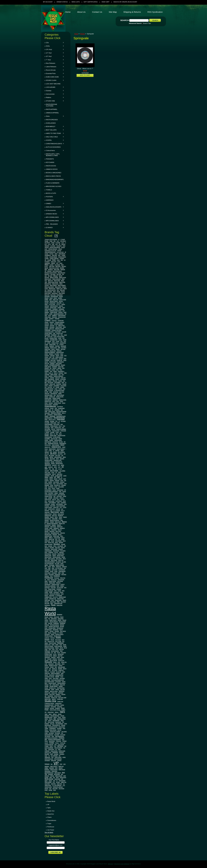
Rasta (53, 605)
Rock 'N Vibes (53, 643)
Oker (49, 568)
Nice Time (47, 560)
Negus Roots (48, 557)
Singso (52, 667)
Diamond (59, 351)
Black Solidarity (62, 285)
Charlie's (51, 319)
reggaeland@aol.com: (56, 845)
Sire (56, 667)
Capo (63, 307)
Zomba (50, 790)
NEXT (64, 559)
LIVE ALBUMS (54, 87)
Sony (50, 678)
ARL (62, 260)
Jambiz (53, 462)
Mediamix (62, 528)
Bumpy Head (63, 300)
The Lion (52, 724)
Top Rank (57, 735)
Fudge (60, 389)
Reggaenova (60, 628)
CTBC (49, 343)
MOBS (63, 539)
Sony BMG (56, 678)
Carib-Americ (48, 309)
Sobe (64, 672)
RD (49, 618)
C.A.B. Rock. (52, 304)
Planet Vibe (52, 583)
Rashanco (47, 605)
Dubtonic (52, 363)
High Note (53, 423)
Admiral (47, 247)
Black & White (54, 277)
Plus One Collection (50, 586)
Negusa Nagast (57, 557)
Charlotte (57, 319)
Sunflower (47, 707)
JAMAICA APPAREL (52, 113)
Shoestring (51, 664)
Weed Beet (54, 771)
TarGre (64, 717)
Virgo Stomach (58, 759)
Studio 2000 (48, 699)
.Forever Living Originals (51, 239)
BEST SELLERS (54, 130)
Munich (63, 547)
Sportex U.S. (52, 688)
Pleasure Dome (55, 584)
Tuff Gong (60, 746)
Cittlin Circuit (61, 325)
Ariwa (58, 260)
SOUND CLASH (54, 80)
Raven (51, 617)
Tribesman (59, 741)
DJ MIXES (54, 228)
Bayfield (62, 268)
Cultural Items (54, 150)
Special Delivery (61, 683)
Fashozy (47, 378)
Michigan (55, 534)
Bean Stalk (57, 269)
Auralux (51, 265)
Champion (54, 317)
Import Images (48, 437)
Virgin (64, 757)
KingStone (51, 487)
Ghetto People (60, 397)
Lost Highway (59, 504)
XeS (54, 781)
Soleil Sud (47, 673)
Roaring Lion (51, 641)
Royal (61, 648)
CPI (58, 335)
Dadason (52, 346)
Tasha (46, 719)
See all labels (49, 832)
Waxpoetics (48, 771)
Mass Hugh (58, 522)
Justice (51, 477)
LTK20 (65, 507)
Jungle (52, 476)
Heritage (52, 421)
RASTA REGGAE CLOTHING (51, 105)
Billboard (55, 276)
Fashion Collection (58, 376)
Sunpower (53, 707)
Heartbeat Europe (61, 416)
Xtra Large (48, 782)
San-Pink (60, 656)
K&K (58, 477)
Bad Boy (64, 266)
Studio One (50, 701)
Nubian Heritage (60, 565)
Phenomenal (61, 580)
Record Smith (62, 622)
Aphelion (62, 258)
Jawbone (50, 467)
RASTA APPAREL (52, 109)
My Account (48, 2)
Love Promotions (61, 506)
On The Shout (59, 568)
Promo (62, 592)
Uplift (51, 754)
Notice (46, 565)
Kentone (62, 482)
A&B (53, 244)
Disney (57, 355)
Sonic (57, 676)
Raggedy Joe (53, 599)
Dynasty (63, 365)
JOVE (53, 472)
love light (53, 506)
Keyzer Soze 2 (48, 484)
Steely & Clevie (54, 691)
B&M (62, 265)
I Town (57, 432)
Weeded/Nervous (49, 773)
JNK (56, 469)
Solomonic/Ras (59, 675)
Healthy (47, 416)
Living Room (59, 501)
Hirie (64, 426)
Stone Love (54, 693)
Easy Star (61, 367)
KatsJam (57, 480)
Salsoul (55, 656)
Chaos (46, 319)
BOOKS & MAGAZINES (54, 173)
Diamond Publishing (50, 352)
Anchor (46, 257)
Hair (62, 410)
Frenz (56, 389)
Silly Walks (58, 664)
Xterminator (62, 780)
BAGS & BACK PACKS (53, 176)
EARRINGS (50, 200)
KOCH (53, 488)
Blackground (52, 288)
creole (60, 338)
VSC (64, 764)
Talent (50, 714)
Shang (55, 662)
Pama (46, 574)
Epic (57, 370)
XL (57, 781)
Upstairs (62, 754)
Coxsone (54, 335)
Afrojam (59, 250)
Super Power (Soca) (55, 710)
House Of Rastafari (61, 429)
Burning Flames (54, 301)
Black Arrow (63, 277)
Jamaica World (49, 460)
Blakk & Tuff (59, 288)
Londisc (53, 504)
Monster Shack (49, 544)
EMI (63, 368)
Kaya (62, 480)
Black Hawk (57, 281)
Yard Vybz (59, 784)
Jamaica (62, 459)
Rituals (52, 640)
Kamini (56, 479)
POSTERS (54, 197)
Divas (62, 355)
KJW (46, 488)
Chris (51, 324)
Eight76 (54, 368)
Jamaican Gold (57, 460)
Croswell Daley (54, 340)
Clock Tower (59, 327)
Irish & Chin (48, 445)
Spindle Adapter (54, 686)
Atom (61, 263)
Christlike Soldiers (58, 324)
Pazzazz (47, 576)
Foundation (57, 386)
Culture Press (55, 343)
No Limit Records (49, 563)
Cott (54, 333)
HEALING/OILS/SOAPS (54, 207)
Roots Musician (58, 646)
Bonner (63, 292)
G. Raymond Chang (59, 390)
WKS (57, 777)
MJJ (56, 539)
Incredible (47, 439)
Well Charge (58, 773)
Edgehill (47, 368)
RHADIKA (47, 634)
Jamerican (47, 463)
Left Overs (59, 496)
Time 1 (46, 730)
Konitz (54, 490)
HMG (52, 427)
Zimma (46, 788)
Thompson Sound (53, 727)
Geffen (60, 393)
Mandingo (61, 515)
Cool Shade (58, 332)
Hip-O (60, 426)
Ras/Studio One (58, 603)
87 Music (58, 243)
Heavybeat (61, 419)
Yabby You (64, 782)
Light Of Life (48, 499)
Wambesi (52, 768)
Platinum (58, 583)
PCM (51, 576)
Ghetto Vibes (48, 398)
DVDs (54, 46)
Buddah (60, 298)
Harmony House (56, 413)
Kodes (58, 488)
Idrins (51, 434)
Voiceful (59, 760)
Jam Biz (47, 459)
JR (56, 472)
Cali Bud (47, 306)
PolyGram (47, 587)
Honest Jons (58, 427)
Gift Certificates (91, 2)
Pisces (46, 583)
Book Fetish (48, 293)
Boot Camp (62, 293)
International (48, 442)
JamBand (47, 462)
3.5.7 (58, 241)
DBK (59, 348)
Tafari (46, 714)
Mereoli (47, 531)
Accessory (59, 246)
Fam (59, 374)
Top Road (63, 735)
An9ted (63, 255)
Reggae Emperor (55, 625)
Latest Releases (54, 67)
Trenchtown (52, 741)
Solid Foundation (55, 673)
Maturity (59, 525)
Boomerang (55, 293)
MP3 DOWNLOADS (54, 221)
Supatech (57, 708)
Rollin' (57, 645)
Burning (47, 301)
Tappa (55, 717)
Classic (47, 327)
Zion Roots (61, 788)
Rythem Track (48, 654)
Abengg (63, 244)
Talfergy (55, 714)
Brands (83, 34)
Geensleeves (54, 393)
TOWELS (49, 190)
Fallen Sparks (54, 374)
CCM (49, 315)
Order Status (62, 2)
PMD (58, 586)
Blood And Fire (52, 290)
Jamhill (53, 463)
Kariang (52, 480)
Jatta (46, 467)
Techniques (56, 720)
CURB (46, 344)
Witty (51, 777)
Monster (61, 542)
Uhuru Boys (51, 749)
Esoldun (47, 371)
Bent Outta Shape (57, 271)
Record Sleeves (54, 622)
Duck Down (59, 363)
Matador (54, 525)
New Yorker (59, 559)
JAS (59, 465)
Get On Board (60, 395)
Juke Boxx (59, 474)
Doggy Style (54, 359)
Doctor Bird (47, 359)
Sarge (63, 657)
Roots (65, 645)
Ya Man (58, 782)
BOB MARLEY (54, 126)
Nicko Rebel (54, 560)
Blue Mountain (48, 292)
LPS (61, 507)
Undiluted (47, 751)
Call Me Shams (54, 306)
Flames (47, 384)
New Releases (54, 63)
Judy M (54, 474)
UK (56, 749)
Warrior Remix (54, 769)
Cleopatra (52, 327)
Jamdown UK (59, 462)
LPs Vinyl (54, 49)
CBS (46, 315)
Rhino (53, 634)
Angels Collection (54, 258)
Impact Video (53, 435)
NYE (53, 566)
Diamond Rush (60, 352)
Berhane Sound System (51, 273)
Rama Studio (58, 600)
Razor (62, 617)
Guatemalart (61, 408)
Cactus (63, 304)
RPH (50, 649)
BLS (58, 290)
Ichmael (47, 434)
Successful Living (49, 705)
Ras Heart (63, 602)
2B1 (55, 241)
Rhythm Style (57, 636)
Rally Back (47, 600)
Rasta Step (59, 605)
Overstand (54, 573)
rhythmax (47, 638)
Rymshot (63, 652)
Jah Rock (53, 454)
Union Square (54, 751)
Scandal (49, 659)
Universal (55, 752)
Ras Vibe (47, 603)
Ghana (46, 397)
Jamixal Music (59, 463)
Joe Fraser (54, 471)
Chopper (47, 324)
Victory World (58, 757)
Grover (52, 408)
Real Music (54, 618)
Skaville (60, 669)
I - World (47, 432)
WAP (56, 768)
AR (45, 260)
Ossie (56, 571)
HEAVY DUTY (52, 419)
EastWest (55, 367)
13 (59, 239)
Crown (60, 340)
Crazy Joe (50, 336)
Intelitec (51, 440)
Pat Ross (64, 574)
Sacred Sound (48, 656)
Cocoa (46, 329)
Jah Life (47, 454)
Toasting (47, 731)
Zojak (46, 790)
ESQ (51, 371)
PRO (63, 591)
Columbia (48, 330)
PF (45, 580)
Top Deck (51, 733)
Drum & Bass (52, 362)
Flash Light (52, 384)
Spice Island (56, 685)
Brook (51, 298)
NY (46, 566)
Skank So (54, 669)
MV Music (63, 551)
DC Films (64, 348)
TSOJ (51, 746)
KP (65, 490)
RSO (53, 649)
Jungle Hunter (59, 476)
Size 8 (46, 669)
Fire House (50, 382)
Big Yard (50, 276)
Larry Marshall (61, 495)
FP (54, 387)
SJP (50, 669)
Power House (52, 589)
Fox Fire (50, 387)
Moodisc (57, 544)
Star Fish (62, 689)
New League (51, 559)
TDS (46, 720)
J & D (46, 450)
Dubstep (54, 91)
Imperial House (61, 435)
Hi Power (63, 421)
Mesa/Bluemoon (55, 533)
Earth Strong (48, 367)
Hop (63, 427)
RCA (46, 618)
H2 (53, 410)
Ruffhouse (47, 651)
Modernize (47, 541)
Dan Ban (57, 346)
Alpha (56, 254)
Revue (50, 633)
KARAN (47, 480)
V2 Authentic (54, 756)
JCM (59, 467)
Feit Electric (51, 379)
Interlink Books (58, 440)
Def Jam (63, 349)
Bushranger (53, 303)
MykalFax (51, 552)
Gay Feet (62, 392)
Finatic (60, 381)
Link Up (54, 499)
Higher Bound (54, 426)
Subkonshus (58, 703)
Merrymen (47, 533)
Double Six (59, 360)
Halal (46, 411)
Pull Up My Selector (55, 594)
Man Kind (54, 515)
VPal (61, 764)
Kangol (60, 479)
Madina (62, 512)
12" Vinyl (54, 53)
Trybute (47, 746)
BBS (46, 269)
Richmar (53, 638)
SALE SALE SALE (54, 137)
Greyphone (60, 406)
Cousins (47, 335)
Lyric (51, 510)
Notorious (52, 565)
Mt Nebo (52, 547)
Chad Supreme (62, 315)
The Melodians (59, 724)
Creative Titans (53, 338)
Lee (54, 496)
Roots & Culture (49, 646)
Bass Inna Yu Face (54, 268)
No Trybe (57, 563)
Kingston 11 (57, 485)
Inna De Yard (54, 439)
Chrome (47, 325)
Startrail (47, 691)
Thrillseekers (53, 728)
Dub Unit (47, 363)
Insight (60, 439)
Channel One (62, 317)
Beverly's (47, 274)
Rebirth (59, 620)
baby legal (52, 266)
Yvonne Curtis (48, 787)
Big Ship (59, 274)
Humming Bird (56, 431)
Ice (60, 432)
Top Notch (57, 733)
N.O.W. (56, 552)
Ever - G (51, 373)
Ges (55, 395)
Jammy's (48, 465)
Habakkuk (57, 410)
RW (55, 652)
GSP (56, 408)
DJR (50, 357)
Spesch (47, 685)
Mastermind (48, 525)
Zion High (55, 788)
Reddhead (62, 623)
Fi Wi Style (63, 379)
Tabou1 (57, 712)
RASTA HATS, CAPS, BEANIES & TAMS (53, 155)
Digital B (51, 354)
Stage (53, 689)
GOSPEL (54, 140)
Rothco (57, 648)
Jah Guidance (61, 452)
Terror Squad (51, 722)
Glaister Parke (63, 400)
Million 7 (51, 538)
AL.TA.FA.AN (60, 252)
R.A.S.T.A (55, 597)
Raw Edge (57, 617)
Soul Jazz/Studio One (57, 680)
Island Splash (52, 449)
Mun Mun (57, 547)
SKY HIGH (55, 670)
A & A (63, 243)
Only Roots (54, 570)
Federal (52, 378)
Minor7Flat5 (57, 538)
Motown (50, 546)
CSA (61, 341)
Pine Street (60, 581)
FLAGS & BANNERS (53, 183)
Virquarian (47, 760)
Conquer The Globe (57, 330)
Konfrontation (48, 490)
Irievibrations (63, 443)
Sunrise (47, 708)
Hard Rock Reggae (61, 411)
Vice (52, 757)
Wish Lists (76, 2)
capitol (59, 307)
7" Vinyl (54, 60)
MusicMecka (56, 551)
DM (53, 357)
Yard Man (53, 784)
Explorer (61, 373)
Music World (54, 549)
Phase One (54, 580)
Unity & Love (48, 752)
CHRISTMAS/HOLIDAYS (54, 144)
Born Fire (47, 295)
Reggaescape (48, 630)
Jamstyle (54, 465)
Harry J (64, 413)
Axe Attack (57, 265)
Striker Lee (54, 697)
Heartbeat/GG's (49, 418)
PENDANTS (50, 159)
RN (46, 641)
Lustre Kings (51, 509)
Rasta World (50, 611)
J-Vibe (50, 450)
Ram (53, 600)
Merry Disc (58, 531)
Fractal (57, 387)
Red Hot (50, 623)
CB (65, 314)
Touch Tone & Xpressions (51, 738)
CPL (62, 335)
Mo (59, 539)
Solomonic (52, 675)
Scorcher (60, 659)
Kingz (56, 487)
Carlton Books (54, 312)
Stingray (62, 691)
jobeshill (47, 471)
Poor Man (53, 587)
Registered (56, 630)
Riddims (54, 97)
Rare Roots (53, 602)
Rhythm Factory (59, 634)
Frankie (62, 387)
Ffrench (57, 379)
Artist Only (54, 262)
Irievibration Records (53, 443)
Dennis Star (53, 351)
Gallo (51, 392)
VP (56, 763)
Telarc (62, 720)
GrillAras (47, 408)
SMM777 (47, 672)
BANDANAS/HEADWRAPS (55, 180)
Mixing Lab (51, 539)
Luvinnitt (58, 509)
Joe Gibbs (62, 471)
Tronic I (57, 743)
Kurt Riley (51, 493)
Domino (61, 359)
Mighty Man (56, 536)
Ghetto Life (52, 397)
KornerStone (60, 490)
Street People (58, 696)
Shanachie (48, 662)
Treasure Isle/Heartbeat (54, 739)
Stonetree (61, 693)
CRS (53, 341)
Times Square (53, 730)
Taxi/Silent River (61, 719)
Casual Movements (58, 314)
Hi (59, 421)
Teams (50, 720)
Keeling (50, 482)
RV (52, 652)
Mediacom (56, 528)
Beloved (49, 271)
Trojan (52, 743)
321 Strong (63, 241)
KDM (46, 482)
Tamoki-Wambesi (55, 716)
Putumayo (52, 595)
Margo (61, 517)
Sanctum (53, 657)
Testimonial (58, 722)
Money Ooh (51, 542)
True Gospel (61, 745)
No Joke (64, 562)
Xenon (50, 781)
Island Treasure (61, 449)
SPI (50, 685)
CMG (64, 327)
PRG (55, 591)
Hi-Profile (47, 423)
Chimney (52, 322)
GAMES (54, 204)
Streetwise (47, 697)
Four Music (63, 386)
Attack (47, 265)
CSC (65, 341)
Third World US (56, 725)
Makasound (48, 515)
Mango (52, 517)
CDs (54, 43)
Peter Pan (63, 578)
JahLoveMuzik (58, 457)
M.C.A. (63, 510)
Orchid (51, 571)
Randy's (47, 602)
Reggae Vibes (52, 628)
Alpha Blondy (62, 254)
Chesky (47, 322)
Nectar (54, 555)
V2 (49, 756)
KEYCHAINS (50, 162)
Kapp (65, 479)
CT (45, 343)
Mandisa (47, 517)
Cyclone (61, 344)
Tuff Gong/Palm (58, 748)
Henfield (47, 421)
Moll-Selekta (58, 541)
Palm (59, 573)
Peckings (57, 576)
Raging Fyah (60, 599)
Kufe (60, 491)
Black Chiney (48, 279)
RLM (63, 640)
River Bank (58, 640)
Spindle (47, 686)
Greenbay (55, 405)
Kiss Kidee (61, 487)
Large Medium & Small (51, 495)
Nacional (61, 552)
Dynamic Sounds (55, 365)
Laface (56, 493)
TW (64, 748)
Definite (47, 351)
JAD (51, 452)
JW (55, 477)
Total (53, 736)
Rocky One (48, 645)
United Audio (62, 751)
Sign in (116, 2)
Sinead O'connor (53, 665)
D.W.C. (46, 346)
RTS (57, 649)
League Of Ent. (48, 496)
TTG (55, 746)
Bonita (58, 292)
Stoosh (46, 694)
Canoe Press (53, 307)
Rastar (46, 617)
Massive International (52, 523)
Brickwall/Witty (54, 296)
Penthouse (49, 578)
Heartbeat (52, 416)
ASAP (59, 262)
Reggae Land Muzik (54, 626)
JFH (50, 469)
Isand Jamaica (56, 445)
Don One (53, 360)
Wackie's (47, 766)
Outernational (62, 571)
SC (45, 659)
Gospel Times (57, 403)
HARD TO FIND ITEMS (54, 133)
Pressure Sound (49, 591)
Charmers (54, 321)
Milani (46, 538)
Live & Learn (51, 501)
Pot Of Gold (60, 587)
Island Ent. (56, 447)
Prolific (51, 592)
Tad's (62, 712)
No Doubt (58, 562)
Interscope (55, 442)
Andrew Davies (62, 257)
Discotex (52, 355)
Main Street (61, 514)
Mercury (60, 530)
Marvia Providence (55, 520)
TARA (59, 717)
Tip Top (59, 730)
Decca (53, 349)
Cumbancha (63, 343)
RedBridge (56, 623)
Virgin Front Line (49, 759)
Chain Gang (48, 317)
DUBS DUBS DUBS (54, 77)
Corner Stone (48, 333)
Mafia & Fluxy (48, 514)
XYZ (54, 782)
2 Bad (51, 241)
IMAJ (60, 434)
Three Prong (62, 727)
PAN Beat (51, 574)
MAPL (56, 517)
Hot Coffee (47, 429)
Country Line (59, 333)
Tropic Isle (63, 743)
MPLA (55, 546)
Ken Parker (56, 482)
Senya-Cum (61, 660)
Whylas (52, 776)
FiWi (63, 382)
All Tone (51, 254)
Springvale (47, 689)
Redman (47, 625)
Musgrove (47, 549)
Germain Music (49, 395)
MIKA (62, 536)
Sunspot (52, 708)
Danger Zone (53, 348)
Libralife (50, 498)
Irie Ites (61, 442)
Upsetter (56, 754)
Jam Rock (52, 459)
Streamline (50, 696)
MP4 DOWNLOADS (54, 217)
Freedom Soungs (49, 389)
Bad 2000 (58, 266)
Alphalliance (48, 255)
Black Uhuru (58, 287)
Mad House (55, 512)
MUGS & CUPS (51, 193)
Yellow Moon (48, 785)
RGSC (61, 633)
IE (54, 434)
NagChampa (48, 554)
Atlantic (53, 263)
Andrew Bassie (53, 257)
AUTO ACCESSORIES (53, 147)
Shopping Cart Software (122, 864)
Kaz (65, 480)
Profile (46, 592)
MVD (46, 552)
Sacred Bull (61, 654)
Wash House (62, 769)
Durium (46, 365)
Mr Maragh (60, 546)
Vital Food (53, 760)
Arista (54, 260)
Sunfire (62, 705)
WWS (46, 781)
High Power (56, 424)
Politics (62, 586)
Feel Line (58, 378)
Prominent (56, 592)
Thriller (46, 728)
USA (46, 756)
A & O (49, 244)
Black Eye (50, 281)
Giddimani (55, 400)
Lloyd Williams (52, 503)
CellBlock (54, 315)
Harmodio (47, 413)
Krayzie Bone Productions (51, 491)
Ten (46, 722)
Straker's (58, 694)
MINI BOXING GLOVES (54, 186)
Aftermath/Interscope (50, 252)
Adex (64, 246)
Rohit (53, 645)
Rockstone (60, 643)
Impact (47, 435)
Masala (52, 522)
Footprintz (59, 384)
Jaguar (55, 452)
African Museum (53, 249)
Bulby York (56, 300)
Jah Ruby (60, 454)
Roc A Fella (58, 641)
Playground (48, 584)
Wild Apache (59, 776)
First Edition (57, 382)
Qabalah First (48, 597)
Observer (58, 566)
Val (59, 756)
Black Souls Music (49, 287)
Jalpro (64, 457)
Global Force (48, 401)
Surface (63, 710)
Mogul (53, 541)
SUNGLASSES (51, 123)
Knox (49, 488)
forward (51, 386)
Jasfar (63, 465)
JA (53, 450)
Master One (62, 523)
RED (46, 623)
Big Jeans (53, 274)
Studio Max (60, 699)
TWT (46, 749)
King (54, 484)
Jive (53, 469)
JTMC (59, 472)
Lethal (64, 496)
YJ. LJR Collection (57, 785)
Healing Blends (58, 415)
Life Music (56, 498)
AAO (56, 244)
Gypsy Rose (48, 410)
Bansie (46, 268)
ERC (61, 370)
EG (51, 368)
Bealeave (50, 269)
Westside (50, 774)
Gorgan (51, 403)
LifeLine (62, 498)
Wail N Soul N (54, 766)
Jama (57, 459)
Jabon (62, 450)
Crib (63, 338)
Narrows (54, 554)
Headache (50, 415)
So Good (53, 672)
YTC (64, 785)
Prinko (59, 591)
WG (62, 774)
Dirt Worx (57, 354)
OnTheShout (62, 570)
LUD (46, 509)
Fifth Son (55, 381)
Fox (46, 387)
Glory (54, 401)
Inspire (46, 440)
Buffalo (46, 300)
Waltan (46, 768)
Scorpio (47, 660)
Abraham (47, 246)
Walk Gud (61, 766)
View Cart (105, 2)
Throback (59, 728)
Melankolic (54, 530)
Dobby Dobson (59, 357)
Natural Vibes (61, 554)
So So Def (59, 672)
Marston (47, 520)
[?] (56, 236)
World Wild (57, 779)
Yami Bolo (47, 784)
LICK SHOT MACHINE (53, 84)
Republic (57, 631)
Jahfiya (51, 457)
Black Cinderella (57, 279)
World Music (63, 777)
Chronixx (52, 325)
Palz (63, 573)
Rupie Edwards (55, 651)
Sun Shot (57, 705)
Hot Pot (53, 429)
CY (57, 344)
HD (45, 415)
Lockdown (63, 503)
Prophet (47, 594)
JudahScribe (48, 474)
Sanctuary (47, 657)
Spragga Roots (61, 688)
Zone (55, 790)
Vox (52, 764)
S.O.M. (55, 654)
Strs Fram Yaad (62, 697)
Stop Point (52, 694)
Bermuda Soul (61, 273)
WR (62, 779)
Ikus (57, 434)
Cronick (47, 340)
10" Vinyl (54, 56)
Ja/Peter (57, 450)
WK (54, 777)
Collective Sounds (60, 329)
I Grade (52, 432)
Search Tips (147, 23)
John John (47, 472)
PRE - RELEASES (54, 224)
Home (76, 34)
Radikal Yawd (62, 597)
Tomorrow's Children (55, 731)
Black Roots (55, 284)
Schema (55, 659)
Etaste (55, 371)
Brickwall (47, 296)
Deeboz (58, 349)
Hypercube (63, 431)
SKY (50, 670)
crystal (57, 341)
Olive (53, 568)
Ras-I (52, 603)
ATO (57, 263)
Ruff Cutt (61, 649)
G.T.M (46, 392)
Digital (46, 354)
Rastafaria (60, 614)
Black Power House (53, 282)
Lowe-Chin (56, 507)
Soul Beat (62, 678)
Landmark (61, 493)
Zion (50, 788)
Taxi (55, 719)
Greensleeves (50, 406)
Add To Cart (85, 75)
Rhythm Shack (49, 636)
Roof (61, 645)
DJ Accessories (54, 210)
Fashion (50, 376)
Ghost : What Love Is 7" (85, 69)
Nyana (49, 566)
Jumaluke (47, 476)
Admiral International (55, 247)
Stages (57, 689)
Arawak (49, 260)
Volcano (47, 764)
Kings (52, 485)
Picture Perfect (52, 581)
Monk (56, 542)
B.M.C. (46, 266)
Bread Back (60, 295)
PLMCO (63, 584)
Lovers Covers (48, 507)
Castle (51, 314)
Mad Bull (47, 512)
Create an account (129, 2)
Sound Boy (58, 682)
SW (46, 712)
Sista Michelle (61, 667)
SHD (59, 662)
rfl (58, 633)
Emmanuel (48, 370)
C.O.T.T (58, 304)
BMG (54, 292)
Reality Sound (53, 620)
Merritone (52, 531)
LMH (58, 502)
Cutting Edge (52, 344)
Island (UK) (48, 447)
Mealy (51, 528)
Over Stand (48, 573)
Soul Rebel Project (49, 682)
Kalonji (51, 479)
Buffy (51, 300)
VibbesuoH (47, 757)
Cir (56, 325)
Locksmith (47, 504)
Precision (59, 589)
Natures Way (48, 555)
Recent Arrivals (54, 70)
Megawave (47, 530)
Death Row (47, 349)
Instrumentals (54, 94)
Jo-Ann (60, 469)
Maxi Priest (53, 527)
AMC (59, 255)
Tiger (64, 728)
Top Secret (48, 736)
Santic (58, 657)
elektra (59, 368)
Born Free (53, 295)
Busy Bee (59, 303)
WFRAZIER (57, 774)
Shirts (54, 116)
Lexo (46, 498)
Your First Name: (54, 840)
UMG (59, 749)
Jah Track (58, 455)
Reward (54, 633)
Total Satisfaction (59, 736)
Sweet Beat (51, 712)
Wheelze (47, 776)
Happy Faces (52, 411)
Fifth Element (48, 381)
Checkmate (61, 321)
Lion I (58, 499)
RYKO (59, 652)
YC (64, 784)
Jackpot (47, 452)
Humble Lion (48, 431)
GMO (57, 401)
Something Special (49, 677)
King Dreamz (60, 484)
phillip (46, 581)
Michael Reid (48, 534)
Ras (58, 602)
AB (60, 244)
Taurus (51, 719)
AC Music (53, 246)
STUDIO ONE (54, 101)
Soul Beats (47, 680)
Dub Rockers (60, 362)
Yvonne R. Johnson (58, 787)
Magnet (55, 514)
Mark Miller (55, 519)
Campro (61, 306)
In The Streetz (57, 437)
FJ (66, 382)
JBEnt (55, 467)
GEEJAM (47, 393)
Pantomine (57, 574)
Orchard (47, 571)
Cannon (47, 307)
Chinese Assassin (60, 322)
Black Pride (62, 282)
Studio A (54, 699)
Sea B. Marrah (53, 660)
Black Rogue (48, 284)
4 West (53, 243)
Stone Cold (47, 693)
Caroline (60, 312)
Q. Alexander (59, 595)
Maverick (47, 527)
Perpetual (57, 578)
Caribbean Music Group (55, 311)
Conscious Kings (49, 332)
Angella (47, 258)
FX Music (51, 390)
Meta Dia (63, 533)
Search (125, 20)
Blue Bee (63, 290)
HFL (56, 421)
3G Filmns (47, 243)
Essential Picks (54, 73)
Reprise (51, 631)
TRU (55, 745)
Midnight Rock (48, 536)
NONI (62, 563)
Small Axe (61, 670)
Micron (60, 534)
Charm (48, 320)
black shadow (53, 285)
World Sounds (49, 779)
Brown (55, 298)
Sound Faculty (52, 683)
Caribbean (55, 309)
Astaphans (47, 263)
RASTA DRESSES (52, 120)
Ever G (56, 373)
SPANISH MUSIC (54, 214)
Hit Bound (47, 427)
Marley (60, 519)
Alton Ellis (54, 255)
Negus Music (60, 555)
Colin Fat (52, 329)
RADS (46, 598)
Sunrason (60, 707)
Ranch (64, 600)
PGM (48, 580)
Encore (53, 370)
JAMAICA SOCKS (52, 169)
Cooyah (64, 332)
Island (62, 445)
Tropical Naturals (49, 745)
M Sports (58, 510)
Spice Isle (62, 685)
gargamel (56, 392)
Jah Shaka (51, 455)
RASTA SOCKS (51, 166)
